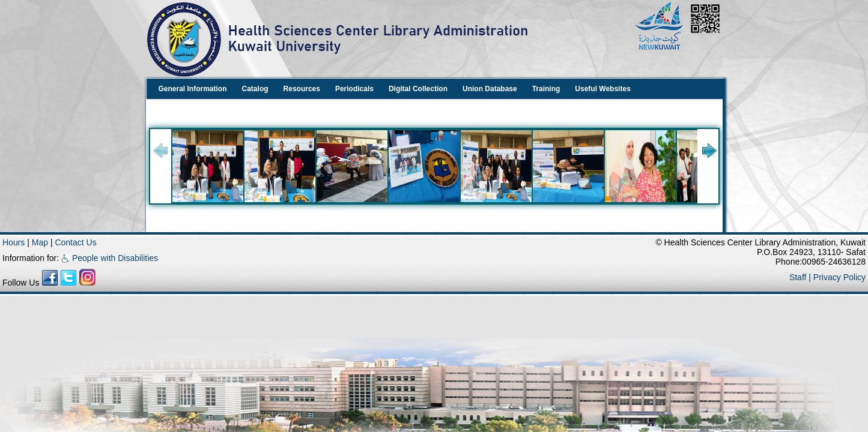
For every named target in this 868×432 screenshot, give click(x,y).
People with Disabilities (110, 258)
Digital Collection (418, 89)
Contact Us (75, 242)
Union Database (490, 89)
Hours (14, 242)
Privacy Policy (839, 277)
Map (41, 242)
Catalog (255, 89)
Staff (799, 277)
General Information (193, 89)
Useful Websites (602, 89)
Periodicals (354, 89)
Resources (302, 89)
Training (546, 89)
